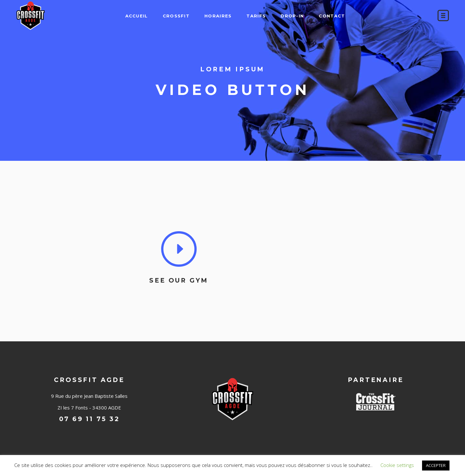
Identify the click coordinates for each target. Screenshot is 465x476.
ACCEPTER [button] (436, 465)
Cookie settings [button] (397, 465)
